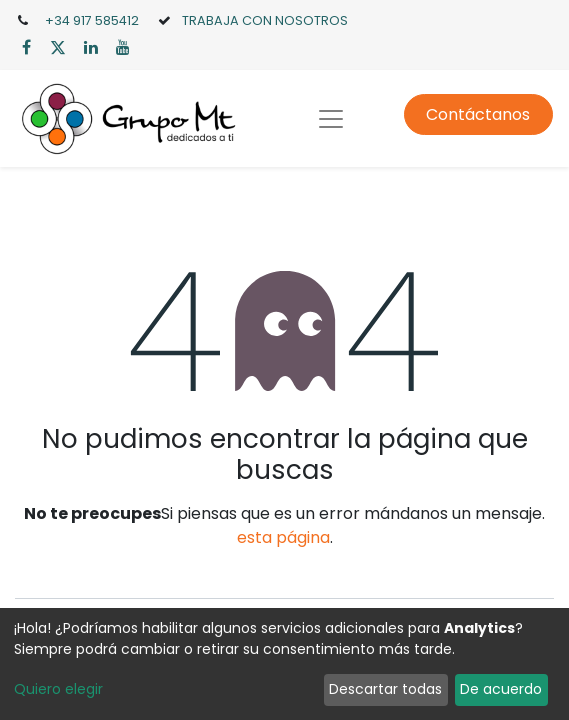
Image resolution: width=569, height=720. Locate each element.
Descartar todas (385, 689)
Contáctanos (478, 114)
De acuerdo (501, 689)
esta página (283, 537)
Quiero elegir (58, 689)
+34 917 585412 (92, 20)
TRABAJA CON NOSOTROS (265, 20)
